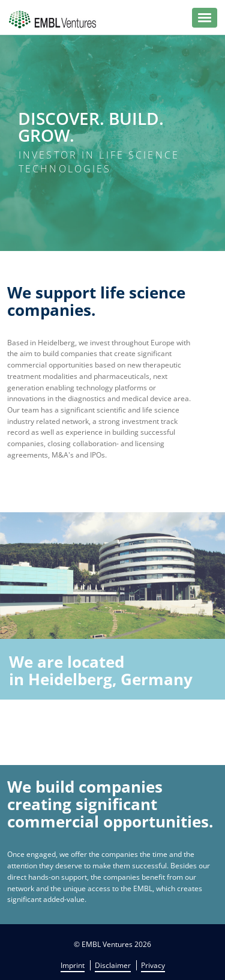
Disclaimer (113, 965)
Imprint (73, 965)
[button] (205, 18)
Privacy (153, 965)
